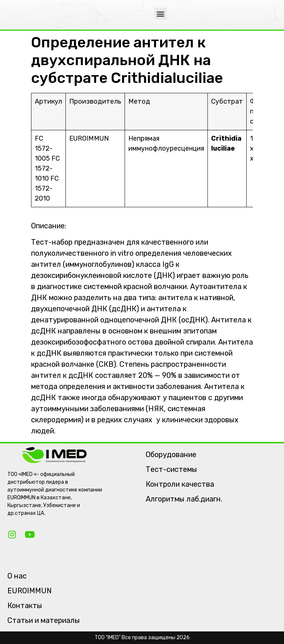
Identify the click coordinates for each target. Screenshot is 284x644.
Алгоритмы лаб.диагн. (184, 499)
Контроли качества (180, 484)
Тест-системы (171, 469)
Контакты (25, 606)
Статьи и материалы (44, 620)
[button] (161, 14)
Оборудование (171, 455)
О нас (17, 576)
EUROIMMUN (30, 591)
